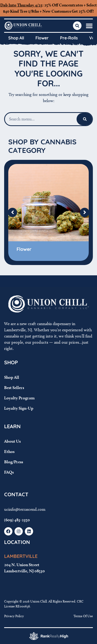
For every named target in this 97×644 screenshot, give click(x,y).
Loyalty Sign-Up (19, 408)
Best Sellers (14, 388)
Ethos (9, 452)
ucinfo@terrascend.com (25, 509)
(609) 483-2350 (17, 520)
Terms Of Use (83, 616)
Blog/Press (14, 462)
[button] (89, 26)
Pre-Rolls (69, 38)
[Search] (85, 119)
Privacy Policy (14, 616)
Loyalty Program (19, 398)
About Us (12, 441)
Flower (42, 38)
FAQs (9, 472)
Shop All (16, 38)
